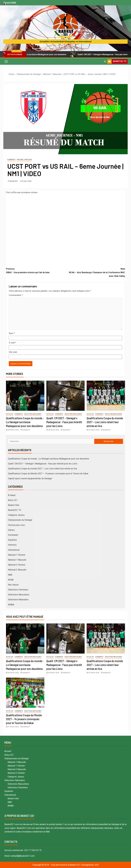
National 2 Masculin (17, 570)
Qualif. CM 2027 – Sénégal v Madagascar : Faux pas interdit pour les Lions (64, 422)
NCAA (11, 580)
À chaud (12, 495)
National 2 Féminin (17, 565)
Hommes (12, 545)
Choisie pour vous (16, 525)
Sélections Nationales (18, 600)
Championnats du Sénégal (20, 520)
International (14, 550)
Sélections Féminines (18, 590)
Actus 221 (10, 414)
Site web (13, 352)
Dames (11, 530)
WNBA (11, 605)
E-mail (12, 343)
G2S (97, 865)
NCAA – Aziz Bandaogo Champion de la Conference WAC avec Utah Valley (95, 272)
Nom (12, 333)
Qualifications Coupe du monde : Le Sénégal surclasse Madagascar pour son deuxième (25, 422)
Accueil (8, 751)
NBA (10, 575)
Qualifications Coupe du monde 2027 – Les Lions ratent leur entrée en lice (105, 422)
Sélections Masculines (33, 414)
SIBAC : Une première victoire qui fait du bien (36, 270)
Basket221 (14, 181)
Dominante (11, 160)
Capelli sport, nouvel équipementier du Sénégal (30, 478)
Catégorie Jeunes (16, 515)
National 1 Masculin (24, 160)
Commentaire (16, 295)
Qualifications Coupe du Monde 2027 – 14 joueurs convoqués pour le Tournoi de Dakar (48, 474)
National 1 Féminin (17, 555)
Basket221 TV (15, 510)
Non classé (13, 585)
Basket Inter (14, 505)
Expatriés (12, 540)
